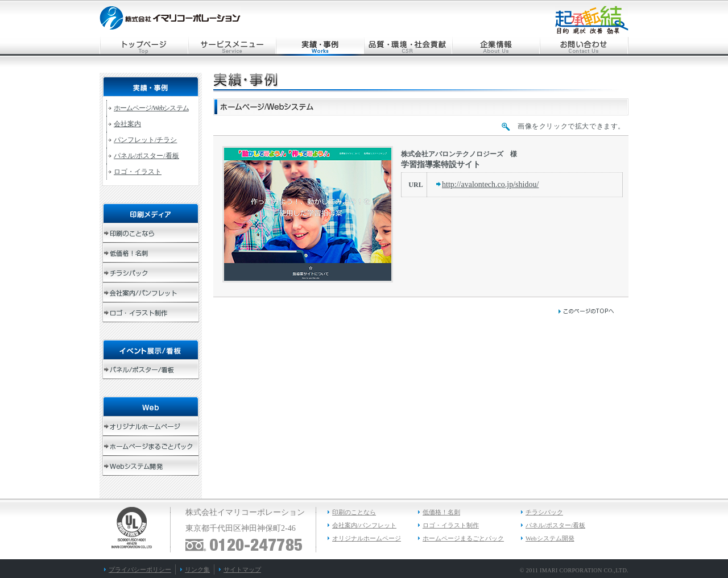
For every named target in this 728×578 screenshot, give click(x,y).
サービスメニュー (232, 46)
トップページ (144, 46)
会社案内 (127, 124)
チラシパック (544, 512)
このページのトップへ (586, 311)
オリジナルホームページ (367, 538)
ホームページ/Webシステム (151, 108)
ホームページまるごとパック (463, 538)
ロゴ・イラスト (138, 172)
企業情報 (496, 46)
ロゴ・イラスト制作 (451, 525)
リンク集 (197, 569)
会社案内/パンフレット (364, 525)
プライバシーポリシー (140, 569)
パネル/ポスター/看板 (146, 156)
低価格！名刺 (441, 512)
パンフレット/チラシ (145, 140)
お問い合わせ (584, 46)
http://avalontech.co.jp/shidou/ (490, 184)
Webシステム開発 (550, 538)
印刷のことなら (354, 512)
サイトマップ (242, 569)
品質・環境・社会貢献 (408, 46)
